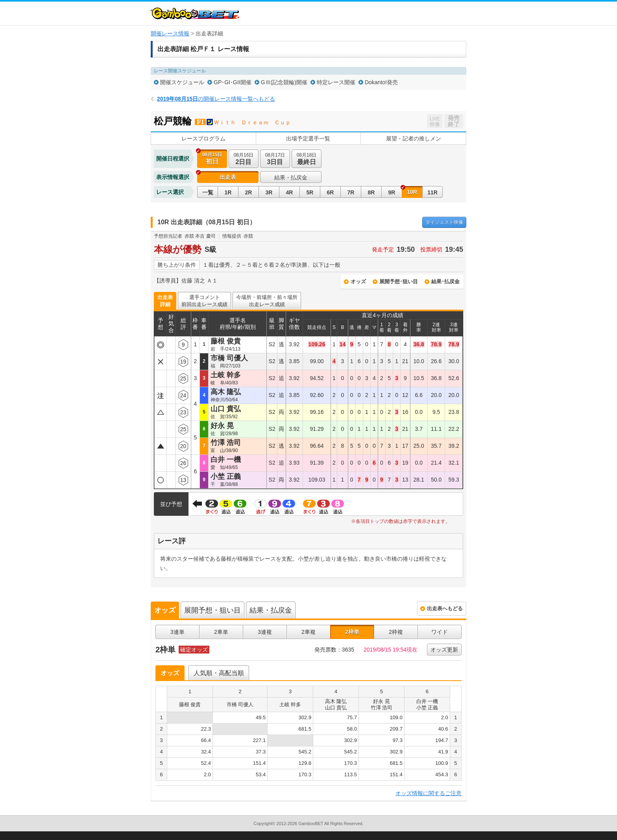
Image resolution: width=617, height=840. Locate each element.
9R (392, 192)
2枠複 (396, 632)
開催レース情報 (170, 33)
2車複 (308, 632)
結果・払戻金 (291, 177)
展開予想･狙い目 (399, 282)
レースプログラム (203, 138)
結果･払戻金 (445, 282)
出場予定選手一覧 (308, 138)
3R (269, 192)
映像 (444, 222)
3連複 (265, 632)
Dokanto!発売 (381, 82)
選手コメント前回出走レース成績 (204, 301)
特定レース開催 (336, 82)
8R (371, 192)
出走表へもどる (445, 608)
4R (290, 192)
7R (351, 192)
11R (432, 192)
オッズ (358, 282)
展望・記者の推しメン (414, 138)
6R (331, 192)
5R (310, 192)
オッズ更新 (444, 650)
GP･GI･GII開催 (233, 82)
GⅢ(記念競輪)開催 (284, 82)
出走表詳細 (165, 301)
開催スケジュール (182, 82)
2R (249, 192)
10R (412, 192)
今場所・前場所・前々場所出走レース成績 (267, 301)
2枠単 (352, 632)
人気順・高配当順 (219, 673)
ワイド (440, 632)
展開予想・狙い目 (212, 610)
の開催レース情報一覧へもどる (216, 99)
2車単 (221, 632)
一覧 (208, 192)
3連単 (177, 632)
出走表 (228, 177)
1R (228, 192)
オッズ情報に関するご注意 (429, 793)
